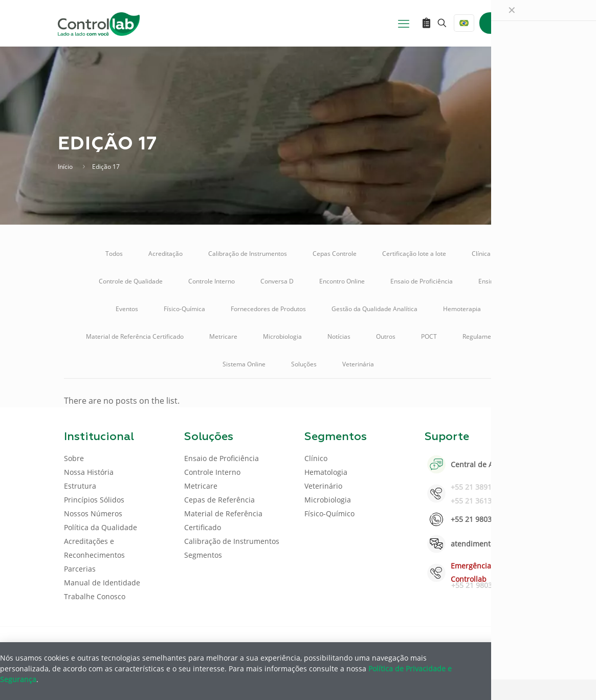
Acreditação (165, 254)
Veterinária (358, 364)
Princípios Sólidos (94, 500)
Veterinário (323, 486)
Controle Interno (212, 281)
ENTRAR (509, 23)
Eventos (127, 309)
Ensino (488, 281)
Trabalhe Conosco (95, 596)
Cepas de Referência (219, 500)
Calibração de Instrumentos (248, 254)
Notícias (339, 336)
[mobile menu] (404, 23)
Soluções (304, 364)
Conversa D (277, 281)
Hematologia (326, 472)
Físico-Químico (329, 513)
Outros (386, 336)
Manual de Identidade (102, 583)
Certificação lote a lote (414, 254)
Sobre (74, 458)
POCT (429, 336)
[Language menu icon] (464, 23)
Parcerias (80, 569)
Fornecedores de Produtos (268, 309)
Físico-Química (184, 309)
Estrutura (80, 486)
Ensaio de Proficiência (422, 281)
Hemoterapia (462, 309)
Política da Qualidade (101, 527)
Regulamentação (487, 336)
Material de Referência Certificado (135, 336)
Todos (114, 254)
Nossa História (89, 472)
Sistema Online (244, 364)
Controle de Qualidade (131, 281)
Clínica (481, 254)
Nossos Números (93, 513)
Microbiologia (282, 336)
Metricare (223, 336)
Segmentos (203, 555)
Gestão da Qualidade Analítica (374, 309)
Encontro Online (342, 281)
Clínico (316, 458)
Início (65, 167)
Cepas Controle (335, 254)
